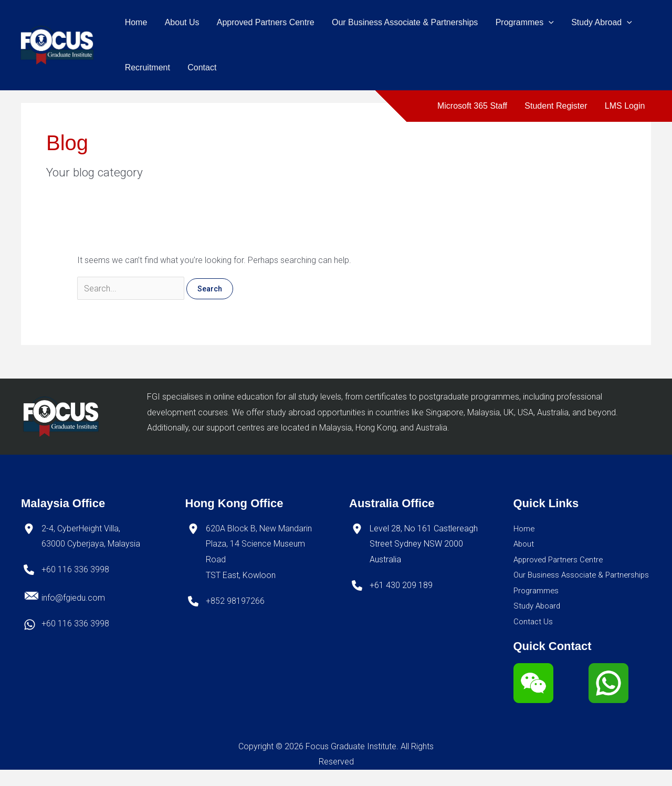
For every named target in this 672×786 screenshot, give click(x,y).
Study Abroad (598, 23)
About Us (181, 22)
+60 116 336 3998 (75, 570)
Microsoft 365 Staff (474, 106)
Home (136, 22)
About (524, 544)
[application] (545, 23)
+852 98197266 (235, 601)
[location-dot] (29, 529)
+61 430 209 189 (401, 585)
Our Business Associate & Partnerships (402, 22)
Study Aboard (539, 622)
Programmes (522, 23)
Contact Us (534, 638)
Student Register (557, 106)
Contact (201, 67)
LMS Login (626, 106)
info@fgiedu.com (73, 598)
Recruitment (147, 67)
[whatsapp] (30, 625)
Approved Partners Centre (264, 22)
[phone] (29, 570)
